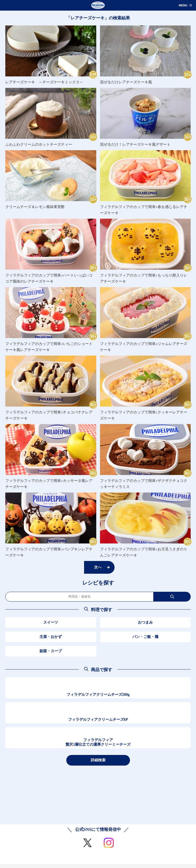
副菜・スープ (51, 651)
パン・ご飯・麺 (145, 637)
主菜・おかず (51, 637)
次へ (98, 567)
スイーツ (51, 622)
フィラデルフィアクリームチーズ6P (98, 720)
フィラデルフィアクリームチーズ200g (98, 695)
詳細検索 (98, 760)
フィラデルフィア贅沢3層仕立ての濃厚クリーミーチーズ (98, 742)
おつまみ (145, 622)
